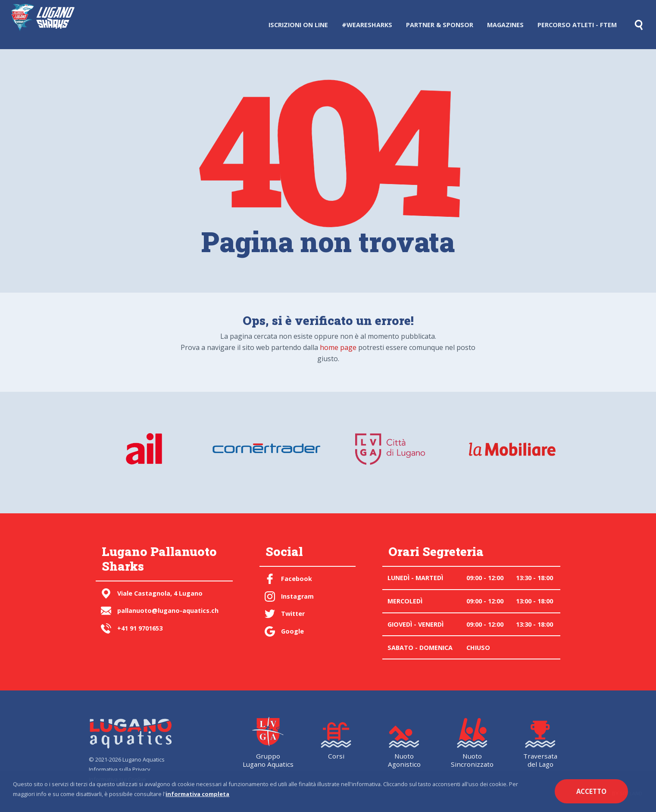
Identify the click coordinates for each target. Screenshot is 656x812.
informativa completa (197, 794)
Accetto (591, 791)
